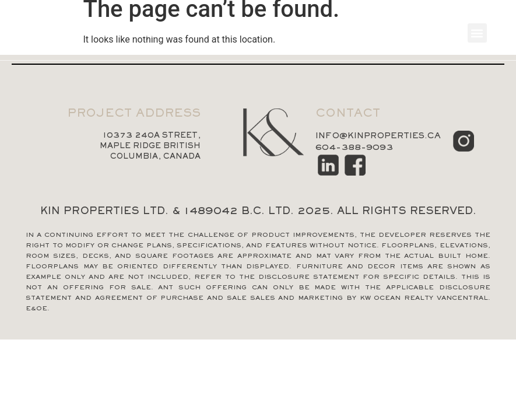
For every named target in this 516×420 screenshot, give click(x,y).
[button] (477, 33)
